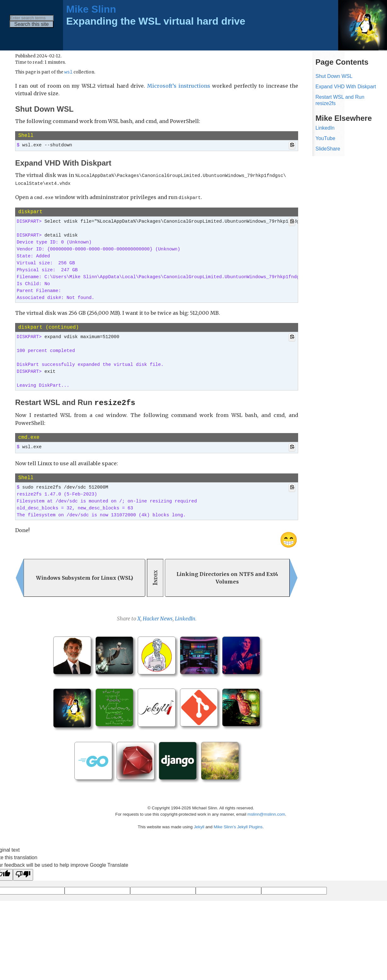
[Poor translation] (23, 872)
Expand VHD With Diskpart (346, 87)
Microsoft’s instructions (179, 86)
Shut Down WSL (334, 76)
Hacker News (158, 616)
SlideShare (328, 149)
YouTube (325, 138)
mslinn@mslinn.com (266, 812)
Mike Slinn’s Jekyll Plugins (238, 824)
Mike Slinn (91, 9)
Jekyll (199, 824)
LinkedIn (185, 616)
